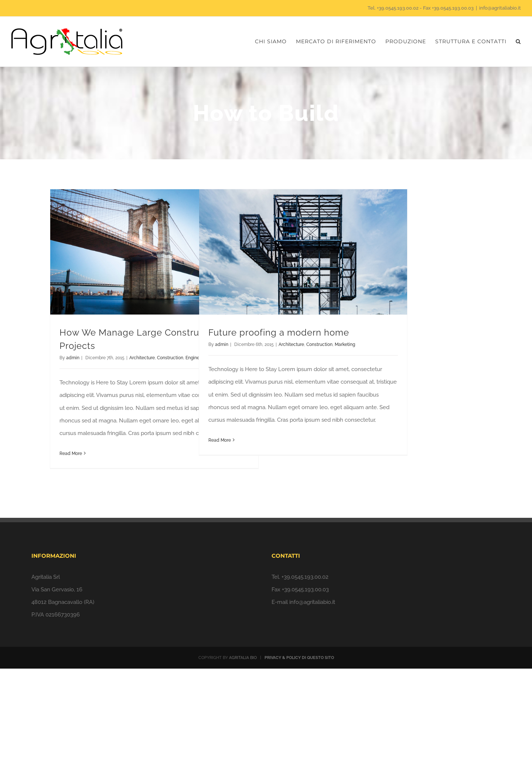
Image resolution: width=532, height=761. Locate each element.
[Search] (518, 42)
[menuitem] (275, 42)
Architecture (142, 358)
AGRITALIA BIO (243, 658)
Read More (71, 453)
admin (73, 358)
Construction (170, 358)
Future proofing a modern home (279, 332)
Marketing (345, 344)
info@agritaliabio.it (500, 8)
